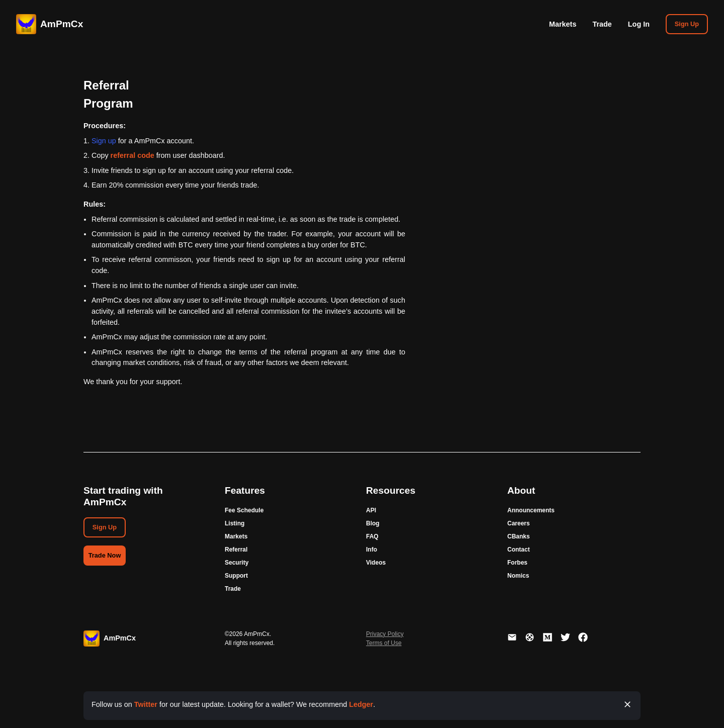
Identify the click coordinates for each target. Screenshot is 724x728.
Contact (519, 550)
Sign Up (687, 24)
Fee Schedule (244, 510)
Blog (373, 523)
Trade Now (105, 555)
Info (372, 550)
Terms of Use (384, 643)
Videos (376, 563)
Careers (519, 523)
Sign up (104, 141)
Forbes (517, 563)
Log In (639, 24)
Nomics (518, 576)
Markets (563, 24)
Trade (602, 24)
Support (236, 576)
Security (237, 563)
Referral (236, 550)
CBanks (519, 536)
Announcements (531, 510)
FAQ (372, 536)
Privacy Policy (385, 634)
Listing (235, 523)
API (371, 510)
